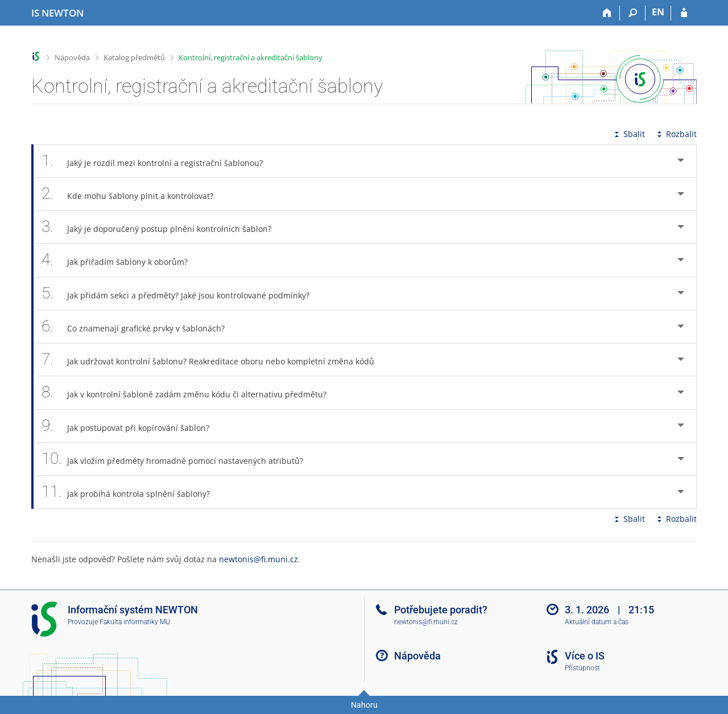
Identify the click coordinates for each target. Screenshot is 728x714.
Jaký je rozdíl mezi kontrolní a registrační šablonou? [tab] (158, 161)
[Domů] (607, 13)
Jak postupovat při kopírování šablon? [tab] (132, 426)
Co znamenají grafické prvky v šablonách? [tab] (139, 327)
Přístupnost (582, 668)
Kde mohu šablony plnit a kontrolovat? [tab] (134, 194)
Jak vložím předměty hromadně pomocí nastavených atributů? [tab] (179, 459)
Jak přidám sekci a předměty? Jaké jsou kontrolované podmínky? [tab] (182, 294)
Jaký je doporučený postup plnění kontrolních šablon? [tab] (163, 227)
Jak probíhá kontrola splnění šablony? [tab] (132, 492)
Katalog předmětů (134, 57)
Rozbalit (676, 134)
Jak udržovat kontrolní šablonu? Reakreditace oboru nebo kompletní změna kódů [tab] (214, 360)
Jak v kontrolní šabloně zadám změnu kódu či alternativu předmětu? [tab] (190, 393)
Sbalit (628, 134)
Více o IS (585, 656)
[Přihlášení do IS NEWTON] (684, 13)
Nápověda (72, 57)
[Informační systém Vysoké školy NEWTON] (57, 13)
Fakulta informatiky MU (135, 622)
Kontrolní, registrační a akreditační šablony (251, 57)
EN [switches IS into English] (658, 12)
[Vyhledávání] (633, 13)
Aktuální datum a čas (597, 622)
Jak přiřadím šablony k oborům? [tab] (121, 260)
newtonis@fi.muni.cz (258, 559)
